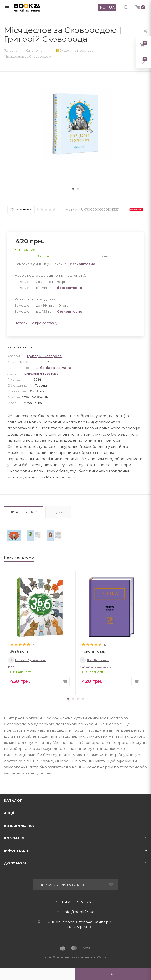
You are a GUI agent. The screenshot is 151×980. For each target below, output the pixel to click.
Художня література (41, 374)
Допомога (15, 863)
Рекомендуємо (19, 557)
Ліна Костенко (94, 660)
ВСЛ (11, 667)
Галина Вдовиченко (27, 660)
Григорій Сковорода (44, 356)
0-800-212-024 (77, 902)
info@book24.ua (79, 912)
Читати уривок (23, 512)
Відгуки (58, 512)
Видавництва (19, 825)
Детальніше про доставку (36, 323)
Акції (9, 813)
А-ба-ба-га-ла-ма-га (54, 368)
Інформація (17, 851)
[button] (73, 189)
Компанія (14, 838)
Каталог (13, 800)
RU (103, 7)
